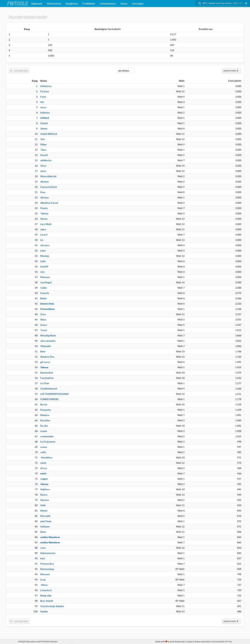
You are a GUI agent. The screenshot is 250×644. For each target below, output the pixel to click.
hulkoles (45, 113)
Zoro (43, 314)
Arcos (44, 468)
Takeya (44, 213)
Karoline (45, 420)
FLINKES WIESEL (50, 399)
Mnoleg (45, 256)
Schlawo (45, 526)
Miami (44, 511)
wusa (43, 107)
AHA (43, 505)
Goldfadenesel (49, 389)
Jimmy (44, 128)
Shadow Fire (47, 357)
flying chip (46, 595)
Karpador (46, 410)
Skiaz (43, 320)
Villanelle (46, 346)
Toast (44, 330)
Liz (42, 240)
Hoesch (45, 293)
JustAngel (46, 282)
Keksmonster (48, 553)
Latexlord (46, 590)
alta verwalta (48, 341)
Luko (43, 251)
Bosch (44, 404)
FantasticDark (49, 187)
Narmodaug (47, 569)
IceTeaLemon (48, 442)
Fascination (47, 378)
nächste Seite (231, 71)
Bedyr (44, 298)
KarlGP (44, 266)
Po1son (45, 91)
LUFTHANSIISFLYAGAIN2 (54, 394)
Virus (43, 166)
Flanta (44, 208)
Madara (45, 415)
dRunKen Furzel (49, 203)
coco (43, 548)
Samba (44, 611)
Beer (43, 351)
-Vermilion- (47, 457)
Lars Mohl (46, 224)
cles (43, 272)
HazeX (44, 155)
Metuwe (45, 277)
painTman (46, 521)
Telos (43, 150)
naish (43, 463)
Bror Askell (47, 601)
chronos (45, 245)
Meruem (45, 574)
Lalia (43, 261)
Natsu (44, 495)
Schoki (44, 123)
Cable (44, 288)
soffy (43, 452)
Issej (43, 580)
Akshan (44, 182)
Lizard (44, 235)
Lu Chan (45, 383)
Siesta (44, 219)
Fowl (43, 97)
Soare (44, 325)
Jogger (44, 479)
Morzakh (45, 516)
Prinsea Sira (47, 564)
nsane (44, 431)
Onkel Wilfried (49, 134)
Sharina (45, 500)
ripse (43, 229)
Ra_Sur (44, 426)
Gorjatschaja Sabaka (52, 606)
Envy (43, 192)
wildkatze (46, 160)
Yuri (43, 139)
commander (47, 436)
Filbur (44, 144)
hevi (43, 558)
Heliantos (46, 86)
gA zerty (45, 362)
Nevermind (47, 373)
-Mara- (44, 585)
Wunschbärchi (48, 176)
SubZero (45, 489)
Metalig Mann (48, 335)
